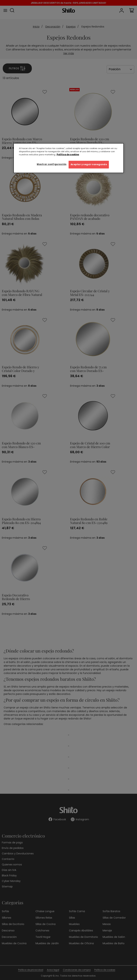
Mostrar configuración (52, 164)
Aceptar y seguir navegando (89, 164)
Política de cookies (68, 155)
